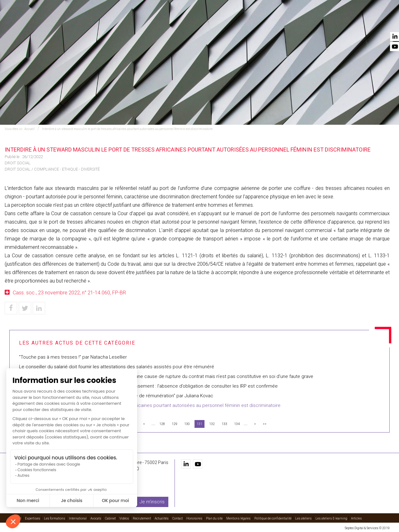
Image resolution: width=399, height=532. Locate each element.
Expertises (124, 22)
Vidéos (285, 22)
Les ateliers (303, 518)
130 (187, 424)
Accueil (96, 22)
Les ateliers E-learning (331, 518)
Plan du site (214, 518)
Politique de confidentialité (273, 518)
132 (212, 424)
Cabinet (261, 22)
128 (162, 424)
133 (224, 424)
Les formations (161, 22)
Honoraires (194, 518)
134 (237, 424)
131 (199, 424)
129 (175, 424)
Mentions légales (238, 518)
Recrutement (315, 22)
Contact (380, 22)
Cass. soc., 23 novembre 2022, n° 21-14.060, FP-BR (69, 293)
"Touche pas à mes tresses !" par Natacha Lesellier (73, 357)
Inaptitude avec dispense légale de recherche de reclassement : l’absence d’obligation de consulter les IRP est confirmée (148, 386)
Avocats (236, 22)
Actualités (350, 22)
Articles (356, 518)
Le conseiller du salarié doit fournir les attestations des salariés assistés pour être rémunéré (117, 367)
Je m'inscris (152, 502)
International (202, 22)
